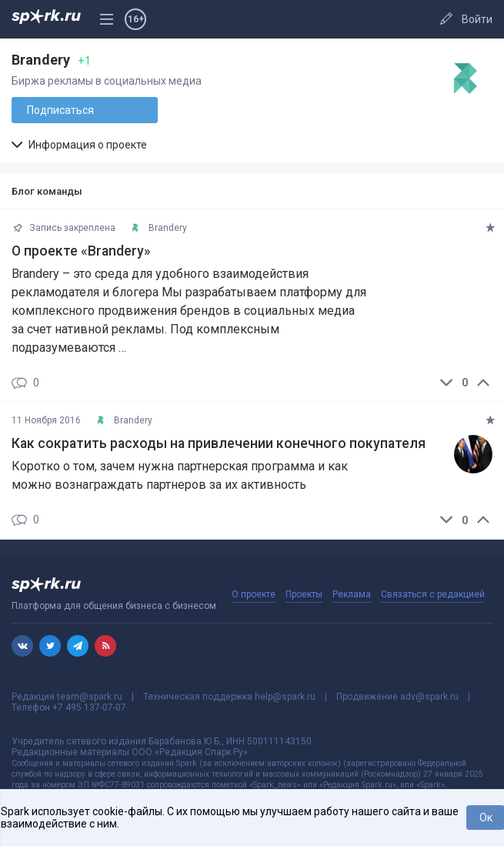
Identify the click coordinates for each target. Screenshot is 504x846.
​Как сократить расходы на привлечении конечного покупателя (219, 443)
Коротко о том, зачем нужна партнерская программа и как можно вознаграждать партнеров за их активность (180, 475)
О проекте (254, 594)
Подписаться (60, 110)
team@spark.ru (90, 697)
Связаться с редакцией (433, 594)
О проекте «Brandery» (81, 251)
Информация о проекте (79, 145)
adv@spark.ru (429, 697)
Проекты (304, 594)
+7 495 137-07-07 (89, 707)
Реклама (352, 594)
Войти (477, 19)
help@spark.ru (285, 697)
